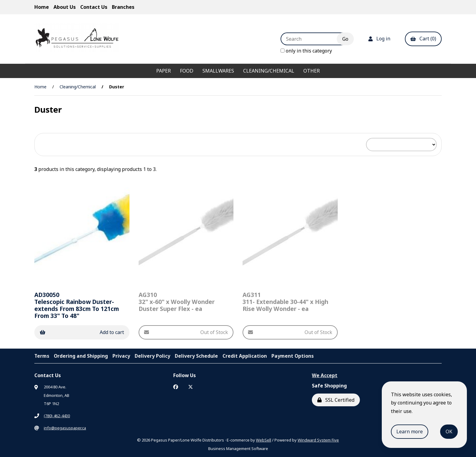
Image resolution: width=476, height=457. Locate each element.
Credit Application (245, 356)
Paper (164, 71)
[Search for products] (313, 39)
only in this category (306, 51)
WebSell (264, 440)
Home (42, 7)
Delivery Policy (152, 356)
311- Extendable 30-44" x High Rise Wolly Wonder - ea (285, 302)
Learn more (410, 431)
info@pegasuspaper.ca (65, 428)
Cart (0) (423, 39)
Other (312, 71)
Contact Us (94, 7)
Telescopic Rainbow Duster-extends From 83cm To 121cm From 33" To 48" (77, 305)
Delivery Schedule (196, 356)
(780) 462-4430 (57, 416)
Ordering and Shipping (81, 356)
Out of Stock (186, 332)
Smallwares (218, 71)
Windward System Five (318, 440)
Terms (42, 356)
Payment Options (293, 356)
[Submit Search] (345, 39)
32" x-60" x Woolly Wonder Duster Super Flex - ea (177, 302)
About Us (65, 7)
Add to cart (82, 332)
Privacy (121, 356)
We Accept (325, 375)
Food (187, 71)
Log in (379, 39)
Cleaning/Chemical (269, 71)
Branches (123, 7)
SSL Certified (336, 400)
